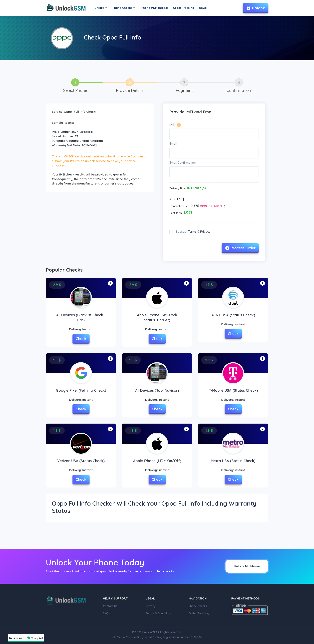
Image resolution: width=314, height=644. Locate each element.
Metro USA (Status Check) (233, 461)
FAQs (106, 613)
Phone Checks (124, 8)
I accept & (193, 232)
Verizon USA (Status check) (81, 461)
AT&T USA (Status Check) (233, 315)
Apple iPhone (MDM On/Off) (157, 461)
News (203, 8)
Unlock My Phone (247, 566)
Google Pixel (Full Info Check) (81, 390)
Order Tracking (184, 8)
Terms (192, 232)
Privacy (205, 232)
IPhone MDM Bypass (154, 8)
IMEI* (173, 125)
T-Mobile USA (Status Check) (233, 390)
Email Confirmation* (183, 163)
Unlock (101, 8)
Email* (174, 144)
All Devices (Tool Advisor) (157, 390)
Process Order (240, 248)
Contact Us (110, 606)
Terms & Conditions (159, 613)
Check (81, 339)
